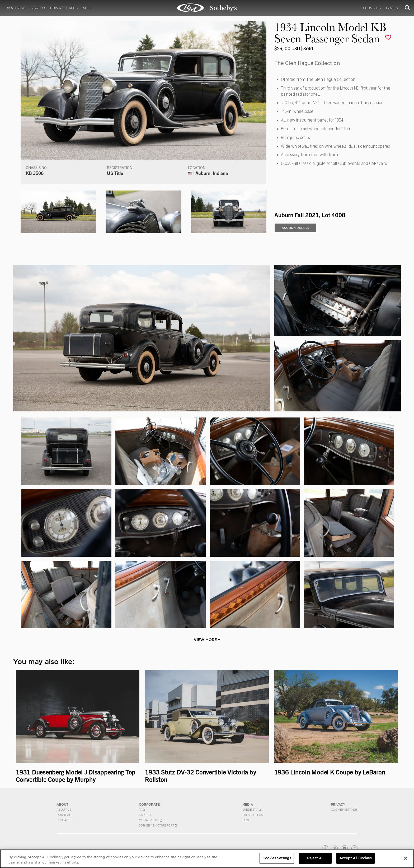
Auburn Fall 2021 (297, 215)
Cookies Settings (344, 810)
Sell (87, 8)
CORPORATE (149, 804)
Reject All (315, 858)
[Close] (406, 858)
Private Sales (64, 8)
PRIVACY (338, 804)
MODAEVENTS (151, 820)
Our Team (64, 815)
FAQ (142, 810)
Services (372, 8)
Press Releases (254, 815)
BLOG (246, 820)
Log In (392, 8)
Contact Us (65, 820)
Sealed (38, 8)
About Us (64, 810)
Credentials (252, 810)
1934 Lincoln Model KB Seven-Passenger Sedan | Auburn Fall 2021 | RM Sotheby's (207, 8)
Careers (145, 815)
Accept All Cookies (355, 858)
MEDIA (248, 804)
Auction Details (295, 228)
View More (207, 640)
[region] (207, 859)
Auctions (16, 8)
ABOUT (62, 804)
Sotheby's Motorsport (158, 825)
